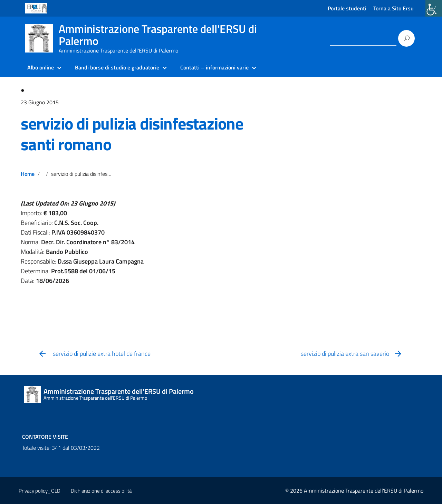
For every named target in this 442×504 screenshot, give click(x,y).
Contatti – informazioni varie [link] (214, 67)
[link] (434, 8)
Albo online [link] (41, 67)
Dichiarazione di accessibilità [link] (101, 491)
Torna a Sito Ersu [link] (393, 8)
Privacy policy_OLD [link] (40, 491)
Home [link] (28, 174)
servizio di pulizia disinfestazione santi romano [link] (132, 134)
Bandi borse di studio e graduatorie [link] (117, 67)
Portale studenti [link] (347, 8)
